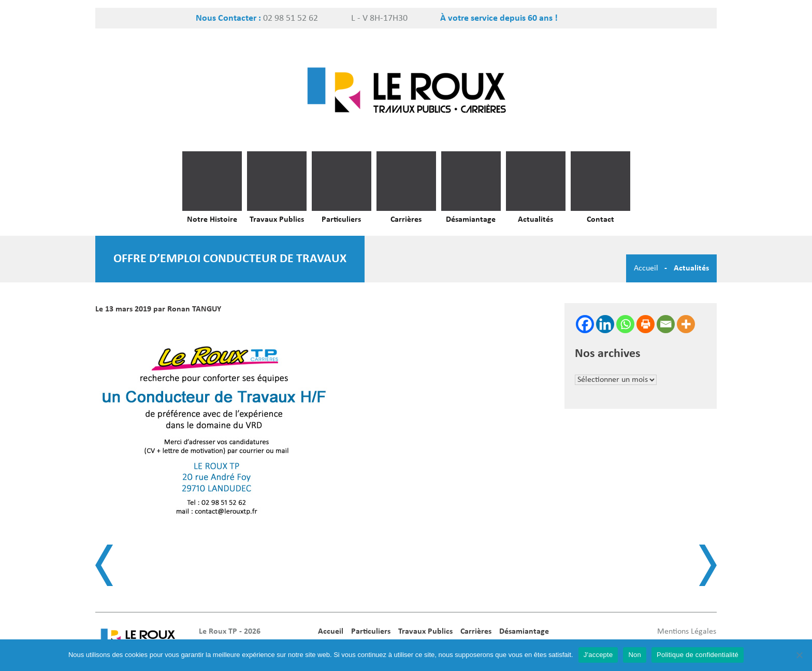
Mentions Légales (687, 632)
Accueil (646, 268)
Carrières (406, 220)
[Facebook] (585, 324)
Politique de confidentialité (698, 655)
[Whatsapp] (625, 324)
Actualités (535, 220)
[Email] (666, 324)
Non (635, 655)
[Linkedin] (605, 324)
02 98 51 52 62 (291, 18)
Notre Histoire (212, 220)
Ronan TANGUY (194, 309)
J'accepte (598, 655)
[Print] (646, 324)
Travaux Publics (277, 220)
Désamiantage (471, 220)
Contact (600, 220)
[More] (686, 324)
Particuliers (341, 220)
